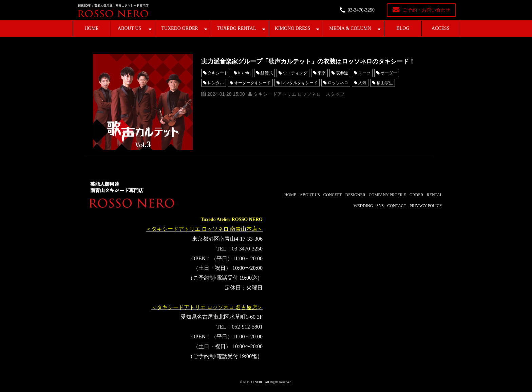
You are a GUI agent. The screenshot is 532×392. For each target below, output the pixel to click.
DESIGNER (355, 195)
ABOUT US (129, 28)
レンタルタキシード (299, 83)
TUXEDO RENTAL (236, 28)
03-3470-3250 (361, 10)
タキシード (218, 73)
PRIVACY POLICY (426, 206)
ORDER (416, 195)
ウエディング (295, 73)
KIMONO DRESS (293, 28)
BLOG (403, 28)
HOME (91, 28)
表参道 (342, 73)
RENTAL (435, 195)
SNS (380, 206)
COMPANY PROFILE (387, 195)
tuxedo (244, 73)
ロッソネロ (338, 83)
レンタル (216, 83)
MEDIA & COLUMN (350, 28)
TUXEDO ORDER (180, 28)
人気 (362, 83)
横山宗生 (385, 83)
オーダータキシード (252, 83)
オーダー (389, 73)
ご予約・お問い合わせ (426, 10)
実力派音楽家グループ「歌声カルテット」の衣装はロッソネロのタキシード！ (308, 61)
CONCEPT (333, 195)
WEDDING (363, 206)
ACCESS (441, 28)
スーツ (364, 73)
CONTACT (397, 206)
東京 (322, 73)
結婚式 (267, 73)
